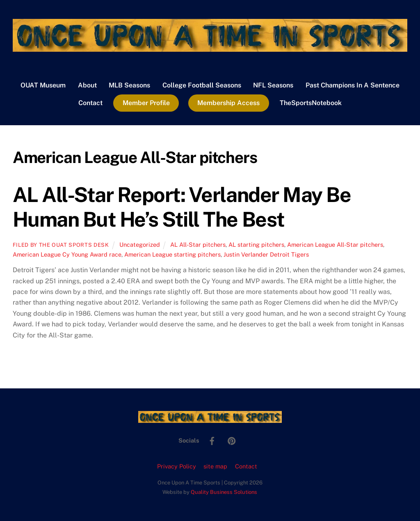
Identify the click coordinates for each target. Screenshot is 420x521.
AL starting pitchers (256, 244)
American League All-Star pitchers (335, 244)
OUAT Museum (43, 85)
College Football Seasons (202, 85)
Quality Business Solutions (224, 492)
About (87, 85)
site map (215, 466)
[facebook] (212, 440)
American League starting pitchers (172, 254)
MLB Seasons (129, 85)
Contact (90, 103)
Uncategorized (140, 244)
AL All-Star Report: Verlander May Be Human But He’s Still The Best (182, 207)
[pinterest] (232, 440)
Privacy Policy (177, 466)
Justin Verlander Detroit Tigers (266, 254)
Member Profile (146, 103)
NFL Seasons (273, 85)
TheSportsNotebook (311, 103)
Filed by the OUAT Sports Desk (61, 245)
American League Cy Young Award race (67, 254)
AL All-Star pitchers (198, 244)
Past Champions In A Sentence (353, 85)
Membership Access (228, 103)
